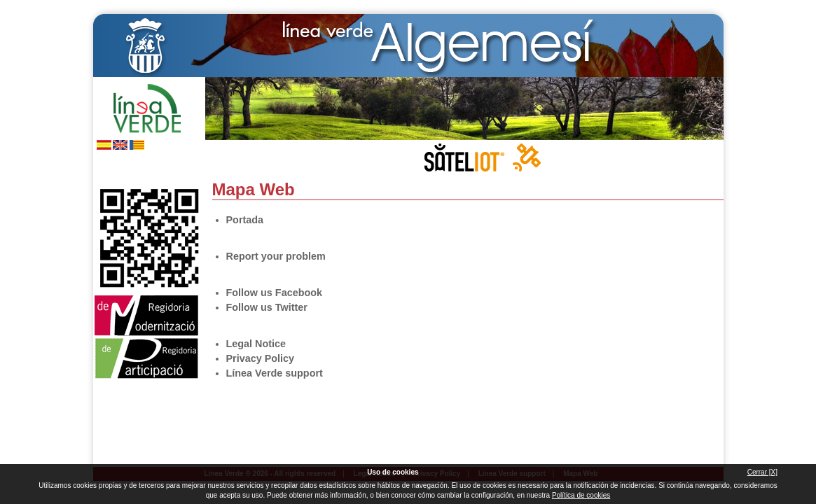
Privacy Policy (261, 358)
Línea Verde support (275, 373)
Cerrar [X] (762, 472)
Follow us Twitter (128, 167)
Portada (245, 220)
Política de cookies (581, 495)
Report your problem (276, 256)
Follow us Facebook (105, 167)
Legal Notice (256, 344)
